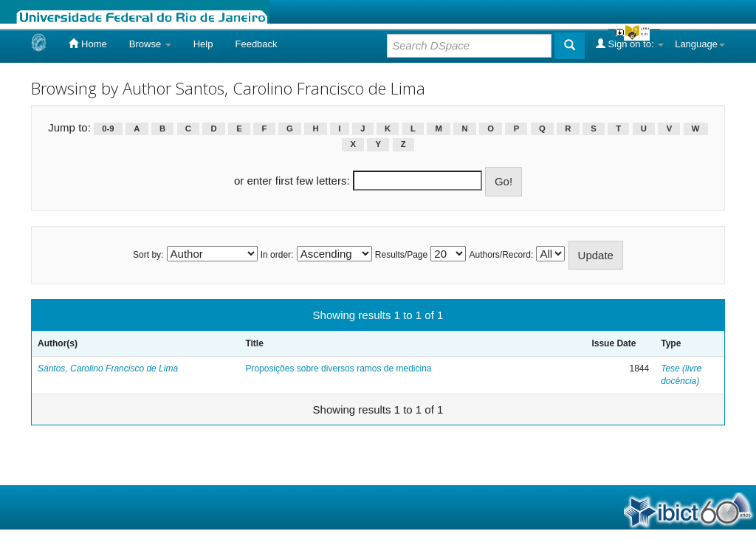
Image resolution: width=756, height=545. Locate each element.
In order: (277, 255)
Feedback (256, 44)
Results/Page (401, 255)
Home (87, 44)
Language (700, 44)
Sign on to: (630, 44)
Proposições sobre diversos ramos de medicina (338, 369)
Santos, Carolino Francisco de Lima (108, 369)
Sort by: (148, 255)
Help (203, 44)
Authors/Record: (502, 255)
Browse (150, 44)
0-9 (108, 128)
